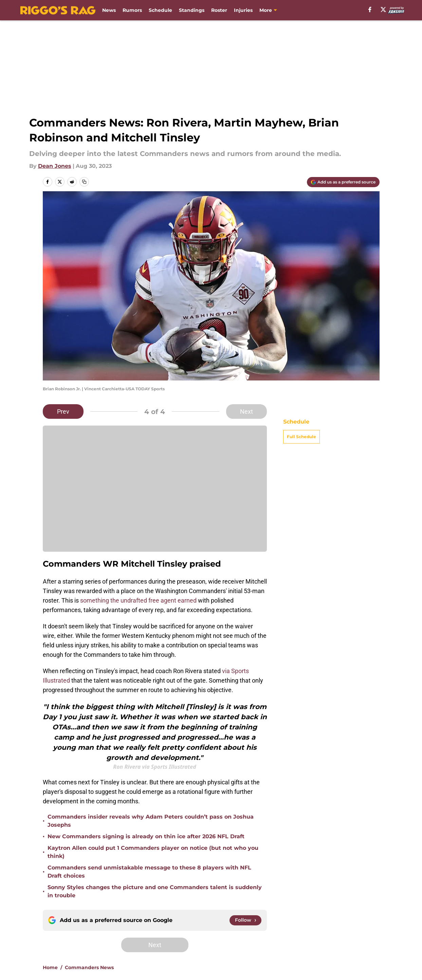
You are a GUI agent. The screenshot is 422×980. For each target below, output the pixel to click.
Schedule (160, 10)
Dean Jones (55, 166)
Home (50, 967)
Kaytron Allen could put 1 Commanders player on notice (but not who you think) (153, 852)
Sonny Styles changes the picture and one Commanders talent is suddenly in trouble (155, 891)
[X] (383, 9)
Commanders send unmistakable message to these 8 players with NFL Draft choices (149, 872)
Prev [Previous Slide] (63, 411)
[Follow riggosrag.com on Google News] (245, 920)
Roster (219, 10)
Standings (192, 10)
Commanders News (89, 967)
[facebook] (370, 9)
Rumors (132, 10)
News (109, 10)
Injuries (243, 10)
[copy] (84, 182)
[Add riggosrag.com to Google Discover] (343, 182)
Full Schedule (301, 437)
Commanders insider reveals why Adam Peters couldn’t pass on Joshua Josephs (151, 821)
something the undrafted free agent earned (138, 600)
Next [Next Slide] (246, 411)
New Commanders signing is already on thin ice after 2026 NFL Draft (146, 836)
